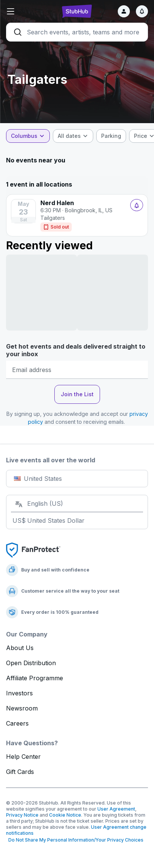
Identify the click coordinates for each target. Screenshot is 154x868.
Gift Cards (20, 772)
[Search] (77, 32)
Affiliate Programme (35, 678)
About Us (20, 648)
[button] (30, 11)
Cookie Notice (65, 815)
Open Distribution (31, 663)
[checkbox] (111, 136)
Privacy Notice (22, 815)
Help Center (23, 757)
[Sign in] (124, 11)
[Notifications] (142, 11)
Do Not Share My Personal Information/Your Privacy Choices (75, 840)
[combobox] (28, 136)
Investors (19, 693)
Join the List (77, 394)
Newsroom (22, 708)
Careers (17, 723)
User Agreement (116, 809)
